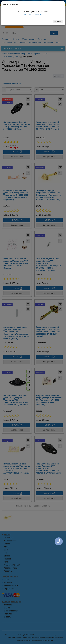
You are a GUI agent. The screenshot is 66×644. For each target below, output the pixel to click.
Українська (38, 14)
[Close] (62, 4)
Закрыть (58, 21)
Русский (27, 14)
